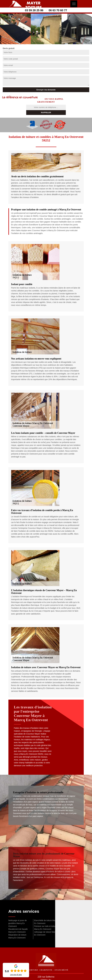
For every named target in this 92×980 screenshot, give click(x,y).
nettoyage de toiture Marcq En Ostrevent (46, 933)
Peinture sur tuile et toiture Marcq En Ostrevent (45, 928)
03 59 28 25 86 (34, 10)
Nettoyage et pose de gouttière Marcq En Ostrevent (18, 923)
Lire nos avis (16, 975)
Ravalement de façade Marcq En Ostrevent (18, 930)
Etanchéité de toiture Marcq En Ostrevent (46, 922)
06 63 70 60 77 (58, 10)
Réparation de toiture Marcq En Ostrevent (17, 936)
